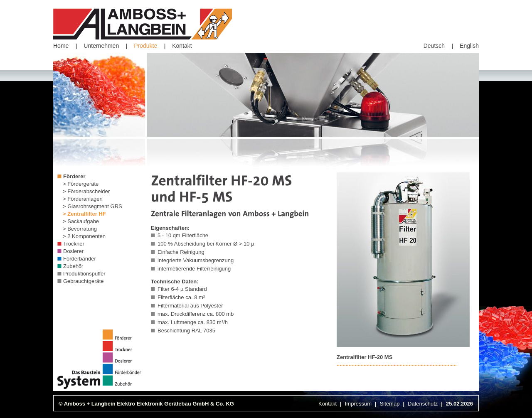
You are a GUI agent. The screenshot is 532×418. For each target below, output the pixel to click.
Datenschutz (423, 404)
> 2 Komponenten (84, 236)
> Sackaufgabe (81, 221)
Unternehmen (101, 46)
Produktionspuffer (84, 274)
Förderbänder (80, 259)
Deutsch (434, 46)
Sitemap (390, 404)
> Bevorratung (80, 229)
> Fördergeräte (81, 184)
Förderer (74, 176)
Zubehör (73, 266)
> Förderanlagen (83, 199)
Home (61, 46)
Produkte (145, 46)
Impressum (358, 404)
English (469, 46)
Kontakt (182, 46)
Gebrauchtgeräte (84, 281)
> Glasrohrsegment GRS (92, 206)
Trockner (74, 244)
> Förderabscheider (86, 191)
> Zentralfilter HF (84, 214)
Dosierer (73, 251)
